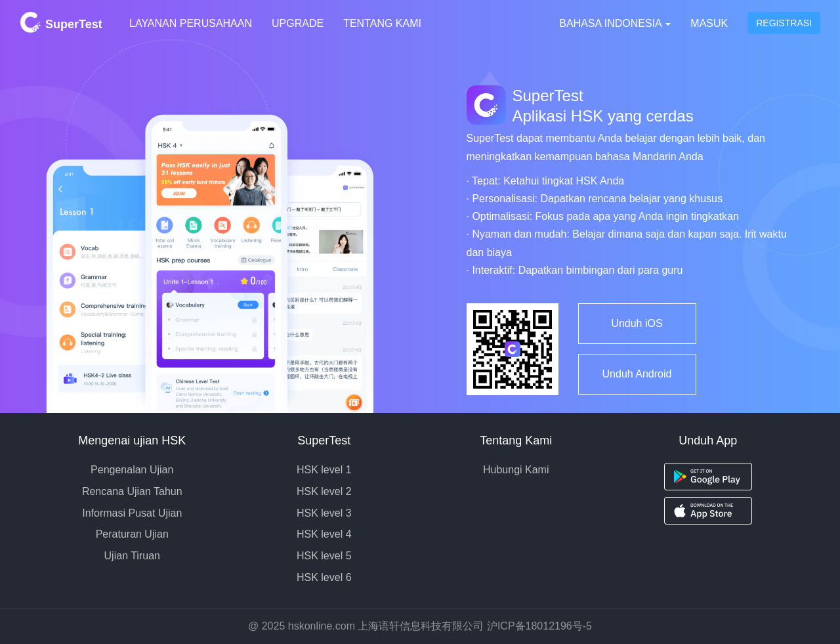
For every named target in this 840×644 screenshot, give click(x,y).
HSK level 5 (324, 556)
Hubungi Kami (516, 470)
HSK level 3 (324, 513)
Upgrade (298, 23)
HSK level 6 (324, 577)
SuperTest (61, 22)
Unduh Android (637, 374)
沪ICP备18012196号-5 (539, 626)
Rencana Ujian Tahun (132, 491)
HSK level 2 (324, 491)
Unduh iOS (637, 323)
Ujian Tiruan (132, 556)
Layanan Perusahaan (191, 23)
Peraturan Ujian (132, 534)
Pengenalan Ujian (132, 470)
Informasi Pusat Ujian (132, 513)
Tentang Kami (382, 23)
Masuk (709, 23)
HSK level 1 (324, 470)
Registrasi (784, 23)
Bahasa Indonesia (615, 23)
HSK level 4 (324, 534)
